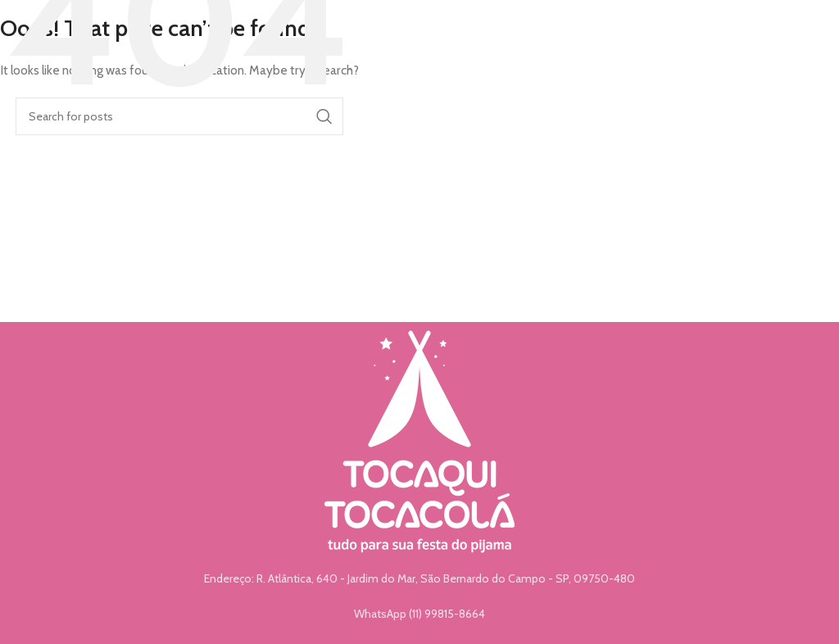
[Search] (179, 116)
